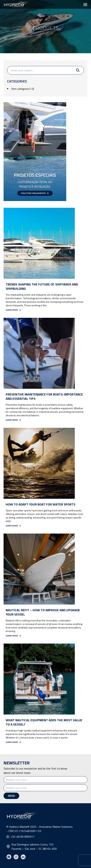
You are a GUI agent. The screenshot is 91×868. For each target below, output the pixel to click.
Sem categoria (20, 89)
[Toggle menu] (85, 4)
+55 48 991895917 (20, 837)
